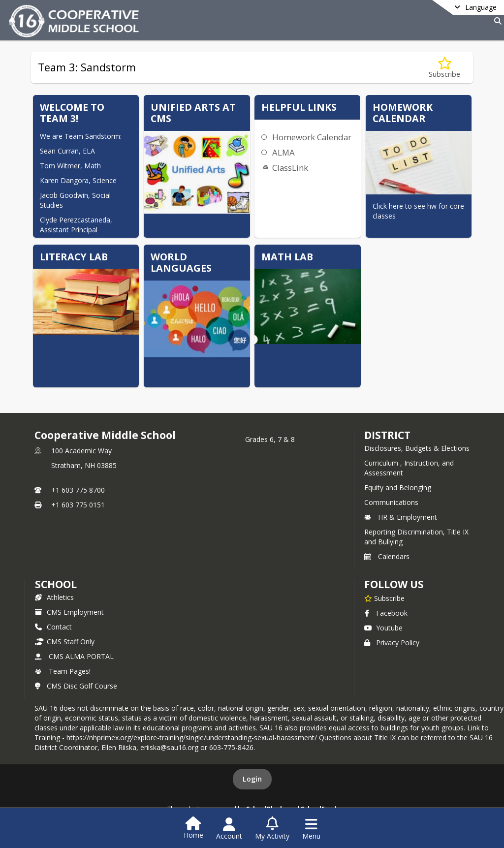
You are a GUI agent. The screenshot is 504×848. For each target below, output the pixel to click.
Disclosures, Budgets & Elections (417, 448)
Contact (53, 627)
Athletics (54, 597)
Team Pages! (63, 671)
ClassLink (290, 168)
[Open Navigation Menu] (311, 829)
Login (252, 779)
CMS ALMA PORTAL (74, 656)
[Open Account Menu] (229, 829)
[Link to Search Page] (496, 21)
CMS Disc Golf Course (76, 686)
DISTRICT (387, 435)
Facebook (386, 613)
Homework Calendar (312, 137)
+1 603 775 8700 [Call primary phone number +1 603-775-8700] (78, 490)
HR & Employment (401, 517)
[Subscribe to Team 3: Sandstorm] (444, 68)
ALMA (283, 152)
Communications (391, 502)
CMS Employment (69, 612)
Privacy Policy (392, 643)
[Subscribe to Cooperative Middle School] (384, 598)
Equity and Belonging (398, 487)
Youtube (383, 628)
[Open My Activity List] (272, 829)
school (56, 584)
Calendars (387, 556)
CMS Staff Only (65, 642)
